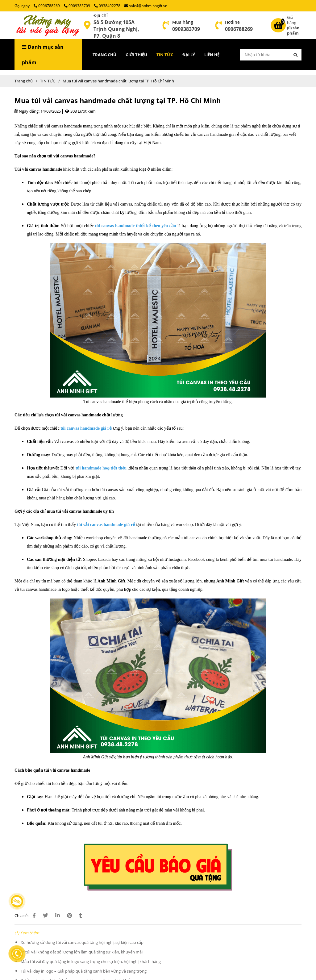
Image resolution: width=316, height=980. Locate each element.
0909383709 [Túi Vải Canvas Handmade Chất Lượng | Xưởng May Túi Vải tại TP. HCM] (77, 6)
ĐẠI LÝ (189, 55)
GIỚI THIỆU (136, 55)
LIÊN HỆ (212, 55)
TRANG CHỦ (104, 55)
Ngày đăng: (27, 111)
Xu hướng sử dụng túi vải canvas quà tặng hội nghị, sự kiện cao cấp (82, 942)
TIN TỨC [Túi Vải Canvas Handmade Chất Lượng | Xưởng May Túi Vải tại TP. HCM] (48, 81)
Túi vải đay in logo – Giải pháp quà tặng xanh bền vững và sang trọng (84, 971)
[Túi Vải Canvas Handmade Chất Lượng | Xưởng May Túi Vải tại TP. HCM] (87, 25)
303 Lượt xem (80, 111)
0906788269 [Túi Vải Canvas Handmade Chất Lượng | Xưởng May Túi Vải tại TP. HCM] (47, 6)
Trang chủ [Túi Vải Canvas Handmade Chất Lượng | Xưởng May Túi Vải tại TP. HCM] (24, 81)
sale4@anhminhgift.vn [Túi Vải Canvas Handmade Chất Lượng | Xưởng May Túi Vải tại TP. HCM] (146, 6)
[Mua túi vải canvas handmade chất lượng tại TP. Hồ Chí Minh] (47, 25)
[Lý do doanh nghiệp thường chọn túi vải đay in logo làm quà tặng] (158, 867)
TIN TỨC (165, 55)
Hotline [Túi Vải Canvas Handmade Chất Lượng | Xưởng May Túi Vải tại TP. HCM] (232, 22)
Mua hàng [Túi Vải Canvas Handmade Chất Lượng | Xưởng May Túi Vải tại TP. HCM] (183, 22)
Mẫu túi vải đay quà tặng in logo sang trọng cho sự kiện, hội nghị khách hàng (91, 961)
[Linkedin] (58, 915)
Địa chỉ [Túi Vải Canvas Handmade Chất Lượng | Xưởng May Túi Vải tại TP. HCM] (101, 15)
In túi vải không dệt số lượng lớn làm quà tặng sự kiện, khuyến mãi (82, 952)
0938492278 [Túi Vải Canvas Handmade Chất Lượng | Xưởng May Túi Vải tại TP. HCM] (107, 6)
